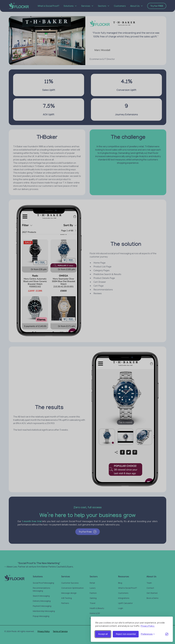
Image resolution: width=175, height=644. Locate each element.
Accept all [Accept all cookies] (103, 634)
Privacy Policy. (148, 626)
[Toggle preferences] (148, 634)
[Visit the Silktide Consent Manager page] (167, 634)
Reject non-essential (126, 634)
